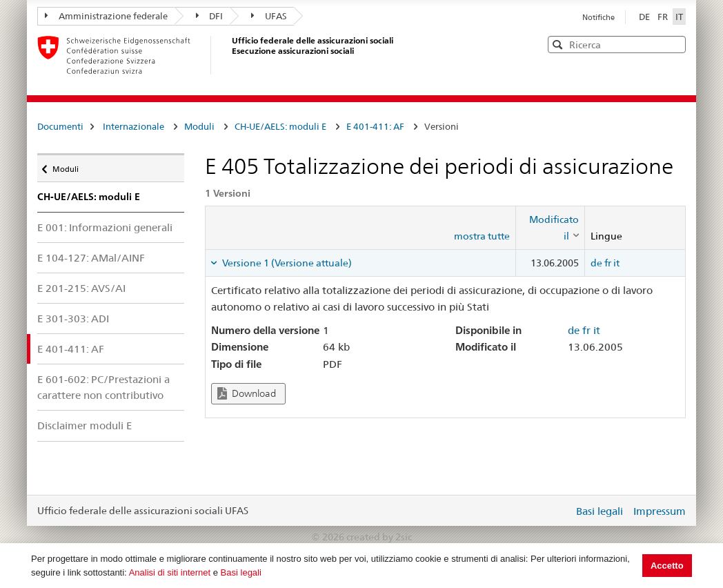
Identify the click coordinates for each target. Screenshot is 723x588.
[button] (674, 44)
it (616, 263)
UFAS (269, 16)
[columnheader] (550, 228)
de (596, 263)
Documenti (60, 126)
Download (247, 394)
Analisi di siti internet (170, 572)
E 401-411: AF (375, 126)
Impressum (660, 511)
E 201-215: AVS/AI (81, 288)
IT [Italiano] (679, 17)
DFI (210, 16)
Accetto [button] (667, 566)
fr (608, 263)
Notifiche (598, 17)
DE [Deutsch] (645, 17)
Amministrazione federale (106, 16)
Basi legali (241, 572)
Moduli (199, 126)
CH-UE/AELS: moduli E (280, 126)
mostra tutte (482, 236)
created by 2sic (379, 537)
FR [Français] (664, 17)
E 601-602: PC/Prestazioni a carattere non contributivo (103, 387)
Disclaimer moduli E (85, 425)
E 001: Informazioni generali (105, 227)
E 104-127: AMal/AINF (91, 258)
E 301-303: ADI (73, 318)
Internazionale (133, 126)
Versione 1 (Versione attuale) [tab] (286, 263)
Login (560, 511)
